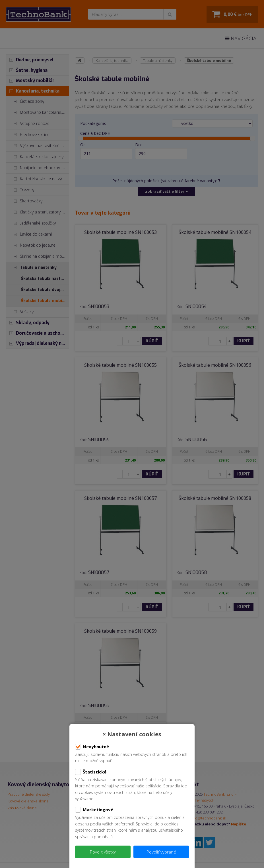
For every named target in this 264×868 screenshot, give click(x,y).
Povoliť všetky (103, 852)
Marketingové (94, 810)
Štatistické (91, 772)
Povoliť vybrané (161, 852)
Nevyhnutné (92, 747)
